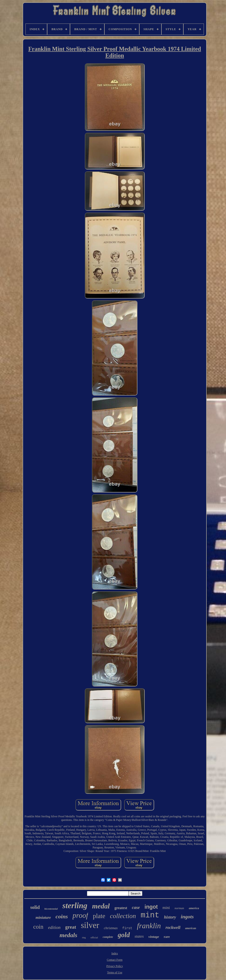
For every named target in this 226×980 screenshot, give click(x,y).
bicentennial (51, 909)
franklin (149, 926)
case (136, 907)
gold (124, 935)
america (194, 908)
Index (115, 953)
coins (62, 916)
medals (68, 935)
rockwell (173, 928)
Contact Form (115, 960)
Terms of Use (115, 972)
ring (84, 938)
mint (150, 915)
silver (90, 925)
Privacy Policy (115, 966)
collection (123, 916)
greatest (121, 908)
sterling (75, 905)
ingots (187, 917)
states (139, 936)
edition (54, 927)
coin (38, 927)
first (127, 928)
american (191, 928)
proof (80, 915)
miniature (43, 917)
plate (99, 916)
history (170, 917)
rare (167, 937)
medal (101, 906)
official (94, 937)
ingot (151, 907)
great (71, 927)
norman (179, 908)
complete (108, 937)
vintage (154, 937)
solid (35, 907)
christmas (111, 928)
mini (166, 908)
